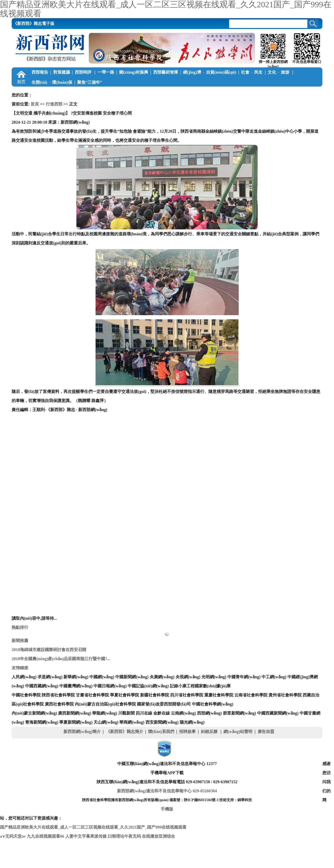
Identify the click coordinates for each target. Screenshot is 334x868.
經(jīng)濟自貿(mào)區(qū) (210, 72)
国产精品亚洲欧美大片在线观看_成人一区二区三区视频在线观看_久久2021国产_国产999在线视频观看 (93, 827)
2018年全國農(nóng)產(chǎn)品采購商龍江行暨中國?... (61, 659)
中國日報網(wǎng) (110, 686)
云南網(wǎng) (183, 713)
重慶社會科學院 (219, 695)
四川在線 (144, 713)
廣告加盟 (266, 732)
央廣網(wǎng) (162, 677)
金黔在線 (162, 713)
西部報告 (40, 72)
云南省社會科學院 (251, 695)
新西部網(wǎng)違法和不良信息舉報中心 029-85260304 (167, 791)
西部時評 (84, 72)
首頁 (35, 104)
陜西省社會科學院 (58, 695)
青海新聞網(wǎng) (42, 722)
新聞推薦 (20, 641)
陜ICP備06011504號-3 (201, 800)
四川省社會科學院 (187, 695)
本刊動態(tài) (238, 92)
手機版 (167, 809)
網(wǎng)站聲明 (238, 732)
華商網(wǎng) (132, 722)
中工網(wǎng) (274, 677)
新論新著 (145, 92)
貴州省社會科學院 (285, 695)
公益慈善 (96, 92)
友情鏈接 (20, 668)
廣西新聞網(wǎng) (75, 713)
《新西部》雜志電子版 (34, 23)
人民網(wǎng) (24, 677)
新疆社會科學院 (155, 695)
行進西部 (54, 104)
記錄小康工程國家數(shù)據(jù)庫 (200, 686)
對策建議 (62, 72)
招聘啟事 (187, 732)
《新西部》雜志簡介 (125, 732)
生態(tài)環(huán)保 (52, 82)
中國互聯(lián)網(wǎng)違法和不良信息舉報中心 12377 (167, 764)
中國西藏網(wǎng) (42, 686)
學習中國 (40, 92)
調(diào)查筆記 (67, 92)
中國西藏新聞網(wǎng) (278, 713)
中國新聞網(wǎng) (132, 677)
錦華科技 (245, 800)
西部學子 (120, 92)
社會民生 (252, 72)
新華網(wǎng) (76, 677)
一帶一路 (106, 72)
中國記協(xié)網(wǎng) (148, 686)
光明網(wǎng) (214, 677)
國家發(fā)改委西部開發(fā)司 (164, 704)
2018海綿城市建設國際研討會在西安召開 (49, 650)
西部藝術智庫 (166, 72)
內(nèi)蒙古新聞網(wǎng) (34, 713)
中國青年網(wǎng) (244, 677)
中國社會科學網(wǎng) (213, 704)
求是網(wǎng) (50, 677)
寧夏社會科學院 (125, 695)
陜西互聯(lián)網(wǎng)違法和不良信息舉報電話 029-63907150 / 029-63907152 (167, 782)
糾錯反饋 (210, 732)
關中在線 (191, 92)
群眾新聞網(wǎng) (239, 713)
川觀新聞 (126, 713)
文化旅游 (279, 72)
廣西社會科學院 (59, 704)
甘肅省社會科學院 (92, 695)
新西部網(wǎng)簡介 (82, 732)
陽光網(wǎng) (192, 722)
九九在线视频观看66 (46, 836)
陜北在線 (169, 92)
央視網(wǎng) (188, 677)
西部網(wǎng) (209, 713)
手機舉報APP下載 (167, 773)
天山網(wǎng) (106, 722)
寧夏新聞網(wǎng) (76, 722)
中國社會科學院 (26, 695)
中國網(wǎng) (102, 677)
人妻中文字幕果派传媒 (86, 836)
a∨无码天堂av (13, 836)
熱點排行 (20, 627)
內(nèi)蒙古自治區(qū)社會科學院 (105, 704)
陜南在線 (213, 92)
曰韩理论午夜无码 (124, 836)
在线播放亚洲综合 (158, 836)
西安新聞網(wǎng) (162, 722)
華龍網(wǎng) (105, 713)
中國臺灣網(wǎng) (76, 686)
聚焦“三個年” (90, 82)
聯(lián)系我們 (161, 732)
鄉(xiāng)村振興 (134, 72)
